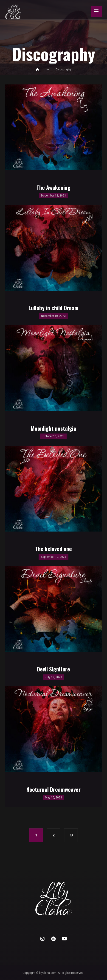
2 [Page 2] (53, 835)
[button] (42, 939)
